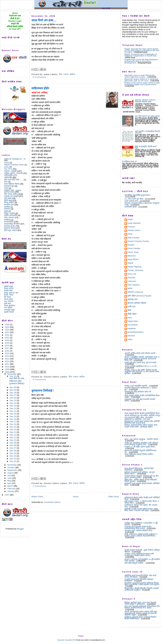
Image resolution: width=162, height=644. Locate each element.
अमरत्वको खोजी (131, 207)
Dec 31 (13, 376)
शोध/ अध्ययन (9, 217)
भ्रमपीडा (7, 207)
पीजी (129, 311)
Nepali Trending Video (14, 165)
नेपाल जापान (9, 288)
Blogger (20, 529)
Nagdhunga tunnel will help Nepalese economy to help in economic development (141, 61)
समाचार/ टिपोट (10, 226)
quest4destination (136, 332)
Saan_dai (132, 274)
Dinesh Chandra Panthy (138, 241)
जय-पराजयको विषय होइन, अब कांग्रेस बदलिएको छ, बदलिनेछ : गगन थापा (139, 418)
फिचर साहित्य (9, 202)
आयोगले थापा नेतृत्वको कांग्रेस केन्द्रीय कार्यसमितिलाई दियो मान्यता (138, 527)
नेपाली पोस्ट (8, 291)
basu (130, 318)
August (11, 473)
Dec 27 (13, 395)
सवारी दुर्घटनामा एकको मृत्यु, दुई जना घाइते (140, 362)
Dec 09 (13, 443)
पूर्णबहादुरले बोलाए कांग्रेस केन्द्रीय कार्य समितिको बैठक (142, 498)
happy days (133, 321)
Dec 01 (13, 461)
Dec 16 (13, 424)
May (10, 481)
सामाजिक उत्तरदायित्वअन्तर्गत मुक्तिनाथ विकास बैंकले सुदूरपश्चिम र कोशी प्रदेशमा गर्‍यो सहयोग (142, 584)
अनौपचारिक (8, 175)
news (6, 167)
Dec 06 (13, 451)
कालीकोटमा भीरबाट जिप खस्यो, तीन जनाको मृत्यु (141, 506)
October (11, 467)
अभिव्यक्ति (8, 177)
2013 (7, 359)
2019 (7, 343)
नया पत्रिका (8, 308)
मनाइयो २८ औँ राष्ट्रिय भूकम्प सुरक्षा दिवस (140, 447)
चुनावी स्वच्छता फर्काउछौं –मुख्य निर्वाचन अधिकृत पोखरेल (142, 551)
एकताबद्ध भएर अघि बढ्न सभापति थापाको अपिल (140, 400)
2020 (7, 340)
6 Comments (39, 77)
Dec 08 (13, 445)
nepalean (132, 329)
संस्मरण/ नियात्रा (10, 228)
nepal (7, 163)
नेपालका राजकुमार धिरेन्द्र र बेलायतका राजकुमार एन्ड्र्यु (142, 204)
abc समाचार (9, 301)
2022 (7, 335)
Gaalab (131, 245)
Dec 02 (13, 459)
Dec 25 (13, 400)
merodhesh (133, 325)
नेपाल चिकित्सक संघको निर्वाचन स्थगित (139, 454)
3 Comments (39, 380)
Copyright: (61, 640)
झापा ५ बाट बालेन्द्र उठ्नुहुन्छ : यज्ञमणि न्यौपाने (142, 439)
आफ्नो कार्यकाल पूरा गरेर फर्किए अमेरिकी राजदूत (142, 415)
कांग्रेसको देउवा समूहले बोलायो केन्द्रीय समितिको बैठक (142, 484)
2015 (7, 353)
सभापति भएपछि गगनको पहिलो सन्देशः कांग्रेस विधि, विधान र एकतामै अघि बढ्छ (141, 510)
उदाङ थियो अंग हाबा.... (18, 378)
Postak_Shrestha (135, 271)
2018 (7, 346)
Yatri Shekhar (134, 285)
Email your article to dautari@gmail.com (91, 640)
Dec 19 (13, 416)
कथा (6, 182)
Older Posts (114, 497)
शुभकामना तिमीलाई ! (17, 384)
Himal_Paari (133, 252)
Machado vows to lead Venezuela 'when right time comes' (140, 76)
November (12, 465)
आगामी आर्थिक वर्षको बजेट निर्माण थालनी (140, 353)
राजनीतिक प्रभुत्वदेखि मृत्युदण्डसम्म (137, 195)
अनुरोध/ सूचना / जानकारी (13, 173)
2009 (7, 369)
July (9, 475)
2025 (7, 327)
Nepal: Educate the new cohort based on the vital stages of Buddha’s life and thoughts (142, 50)
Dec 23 (13, 406)
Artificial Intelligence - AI (15, 159)
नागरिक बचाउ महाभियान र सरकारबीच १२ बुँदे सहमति (141, 524)
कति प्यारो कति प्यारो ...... (14, 180)
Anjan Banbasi (134, 223)
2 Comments (39, 486)
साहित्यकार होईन (15, 381)
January (11, 491)
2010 (7, 367)
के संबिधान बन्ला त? (130, 162)
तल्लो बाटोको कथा (131, 201)
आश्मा (130, 289)
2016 (7, 351)
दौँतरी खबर (8, 200)
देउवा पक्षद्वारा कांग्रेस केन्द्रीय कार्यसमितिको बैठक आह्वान (142, 396)
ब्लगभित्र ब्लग (9, 205)
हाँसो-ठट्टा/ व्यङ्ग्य (11, 230)
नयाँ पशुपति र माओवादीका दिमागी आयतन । (147, 132)
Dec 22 (13, 408)
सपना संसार (8, 299)
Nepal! (131, 263)
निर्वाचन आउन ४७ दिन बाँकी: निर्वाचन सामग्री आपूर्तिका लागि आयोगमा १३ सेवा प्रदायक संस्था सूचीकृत (142, 372)
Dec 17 (13, 422)
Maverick (132, 256)
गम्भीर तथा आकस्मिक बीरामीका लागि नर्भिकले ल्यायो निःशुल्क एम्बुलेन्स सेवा (141, 444)
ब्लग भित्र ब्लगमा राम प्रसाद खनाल (147, 116)
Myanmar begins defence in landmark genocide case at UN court (141, 80)
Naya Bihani (133, 260)
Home (76, 497)
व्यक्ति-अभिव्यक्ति (11, 215)
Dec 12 (13, 435)
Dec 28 (13, 393)
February (12, 489)
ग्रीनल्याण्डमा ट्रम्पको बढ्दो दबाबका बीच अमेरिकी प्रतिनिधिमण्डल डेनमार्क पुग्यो (142, 422)
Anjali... (131, 220)
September (13, 470)
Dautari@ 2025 (71, 640)
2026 (7, 325)
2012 (7, 361)
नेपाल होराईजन (10, 306)
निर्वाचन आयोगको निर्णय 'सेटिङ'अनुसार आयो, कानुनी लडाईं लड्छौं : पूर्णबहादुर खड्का (141, 426)
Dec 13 (13, 432)
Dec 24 (13, 403)
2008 (7, 372)
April (10, 483)
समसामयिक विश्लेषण (12, 224)
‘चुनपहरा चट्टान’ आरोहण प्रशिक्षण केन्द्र (138, 530)
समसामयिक (9, 222)
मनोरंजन (7, 209)
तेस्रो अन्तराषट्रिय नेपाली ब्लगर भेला (146, 147)
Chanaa (131, 227)
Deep (130, 234)
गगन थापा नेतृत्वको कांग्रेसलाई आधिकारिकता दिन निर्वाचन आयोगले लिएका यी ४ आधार (142, 607)
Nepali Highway (135, 267)
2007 (7, 495)
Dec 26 (13, 398)
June (10, 478)
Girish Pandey (134, 249)
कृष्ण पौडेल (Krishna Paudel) (139, 296)
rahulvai (131, 336)
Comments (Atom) (52, 502)
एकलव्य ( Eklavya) (135, 292)
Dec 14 (13, 430)
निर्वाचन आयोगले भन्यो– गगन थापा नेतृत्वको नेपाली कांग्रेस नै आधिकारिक (140, 603)
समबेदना (7, 220)
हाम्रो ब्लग (8, 303)
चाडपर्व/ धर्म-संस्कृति (11, 196)
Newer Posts (37, 497)
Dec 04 (13, 453)
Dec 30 (13, 387)
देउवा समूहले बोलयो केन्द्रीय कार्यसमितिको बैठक (142, 413)
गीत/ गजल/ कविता (11, 194)
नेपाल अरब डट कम (11, 293)
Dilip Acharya (133, 238)
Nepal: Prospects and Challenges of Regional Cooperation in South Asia (141, 55)
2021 (7, 338)
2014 (7, 356)
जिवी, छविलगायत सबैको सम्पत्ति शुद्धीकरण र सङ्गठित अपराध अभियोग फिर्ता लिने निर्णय (141, 535)
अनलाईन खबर (9, 310)
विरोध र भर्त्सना (10, 213)
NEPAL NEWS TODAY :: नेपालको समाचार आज (146, 101)
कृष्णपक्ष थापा (133, 300)
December (12, 374)
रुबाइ (6, 211)
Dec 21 (13, 411)
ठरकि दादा (131, 307)
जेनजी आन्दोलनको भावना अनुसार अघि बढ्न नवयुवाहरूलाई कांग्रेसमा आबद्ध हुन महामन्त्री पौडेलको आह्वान (141, 613)
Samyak (131, 278)
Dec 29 (13, 390)
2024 (7, 330)
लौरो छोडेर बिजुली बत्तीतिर (134, 563)
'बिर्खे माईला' (132, 314)
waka (130, 340)
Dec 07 (13, 448)
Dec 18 (13, 419)
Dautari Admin (134, 231)
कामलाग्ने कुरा (9, 186)
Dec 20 (13, 414)
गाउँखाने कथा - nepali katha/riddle (13, 191)
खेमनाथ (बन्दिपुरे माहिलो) (137, 303)
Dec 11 (13, 437)
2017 (7, 348)
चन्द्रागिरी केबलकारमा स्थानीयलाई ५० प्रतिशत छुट (141, 389)
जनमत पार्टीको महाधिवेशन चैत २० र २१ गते (140, 366)
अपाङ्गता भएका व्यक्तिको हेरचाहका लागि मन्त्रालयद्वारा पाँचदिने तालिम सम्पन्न (139, 555)
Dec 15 (13, 427)
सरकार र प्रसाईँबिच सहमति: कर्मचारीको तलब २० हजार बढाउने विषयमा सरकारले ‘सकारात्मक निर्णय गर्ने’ (142, 359)
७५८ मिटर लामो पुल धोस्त (134, 199)
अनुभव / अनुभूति (10, 171)
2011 (7, 364)
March (10, 486)
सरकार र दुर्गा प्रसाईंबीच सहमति (136, 386)
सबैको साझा (9, 286)
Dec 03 (13, 456)
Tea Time (8, 169)
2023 (7, 332)
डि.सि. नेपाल (9, 295)
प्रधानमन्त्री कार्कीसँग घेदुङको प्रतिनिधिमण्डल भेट (140, 451)
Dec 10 (13, 440)
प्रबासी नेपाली (9, 312)
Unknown (132, 281)
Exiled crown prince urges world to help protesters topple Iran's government (142, 84)
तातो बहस (8, 198)
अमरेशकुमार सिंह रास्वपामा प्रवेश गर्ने (138, 392)
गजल (6, 188)
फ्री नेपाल (7, 297)
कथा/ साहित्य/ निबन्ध (12, 184)
